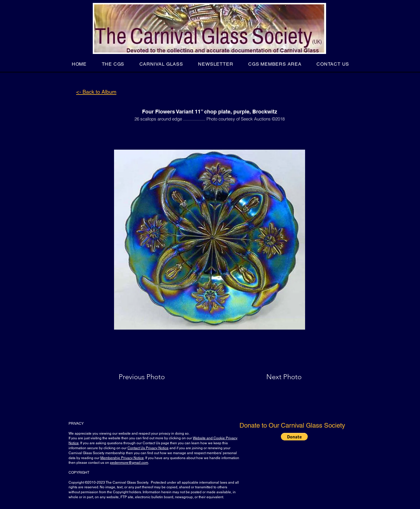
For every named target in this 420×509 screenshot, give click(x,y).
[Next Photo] (272, 377)
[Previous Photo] (150, 377)
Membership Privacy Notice (122, 458)
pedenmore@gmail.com (129, 463)
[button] (113, 64)
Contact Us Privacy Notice (148, 448)
